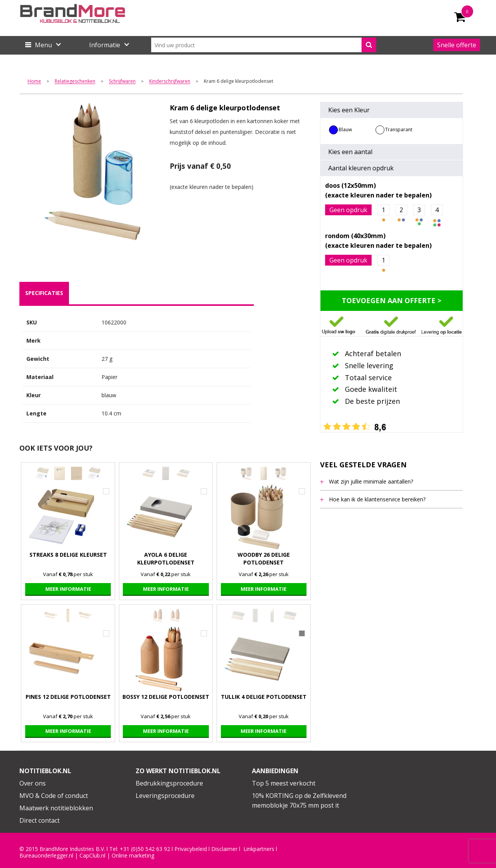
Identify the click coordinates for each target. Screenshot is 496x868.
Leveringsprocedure (165, 796)
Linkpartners (259, 849)
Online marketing (133, 856)
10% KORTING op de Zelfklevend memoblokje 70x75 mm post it (299, 801)
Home (34, 81)
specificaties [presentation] (44, 293)
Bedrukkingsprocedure (169, 783)
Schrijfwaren (122, 81)
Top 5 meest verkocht (284, 783)
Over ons (33, 783)
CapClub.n (92, 856)
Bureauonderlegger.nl (46, 856)
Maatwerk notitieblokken (56, 808)
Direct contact (40, 820)
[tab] (44, 293)
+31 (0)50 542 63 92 (145, 849)
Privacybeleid (191, 849)
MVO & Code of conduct (54, 796)
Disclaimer (224, 849)
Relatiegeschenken (75, 81)
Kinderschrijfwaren (170, 81)
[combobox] (264, 45)
